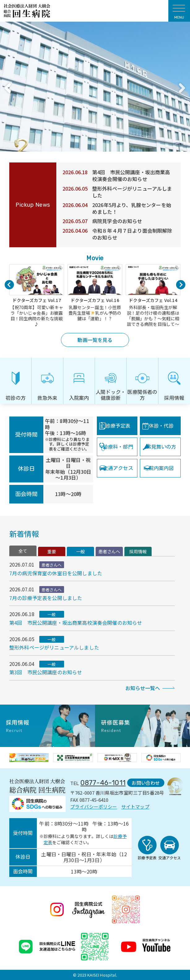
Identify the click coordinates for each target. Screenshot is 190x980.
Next (181, 88)
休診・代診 (161, 426)
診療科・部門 (118, 447)
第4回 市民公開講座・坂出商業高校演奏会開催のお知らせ (131, 175)
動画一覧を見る (95, 340)
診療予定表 (118, 426)
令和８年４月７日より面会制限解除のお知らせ (132, 234)
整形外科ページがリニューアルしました (132, 192)
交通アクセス (118, 468)
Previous (7, 88)
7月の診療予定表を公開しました (46, 598)
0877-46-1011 (103, 783)
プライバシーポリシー (94, 807)
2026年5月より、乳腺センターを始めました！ (132, 208)
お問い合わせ (146, 783)
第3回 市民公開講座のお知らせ (46, 672)
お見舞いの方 (161, 447)
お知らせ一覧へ (143, 688)
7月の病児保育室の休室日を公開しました (56, 573)
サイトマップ (135, 807)
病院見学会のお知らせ (117, 221)
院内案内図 (161, 468)
